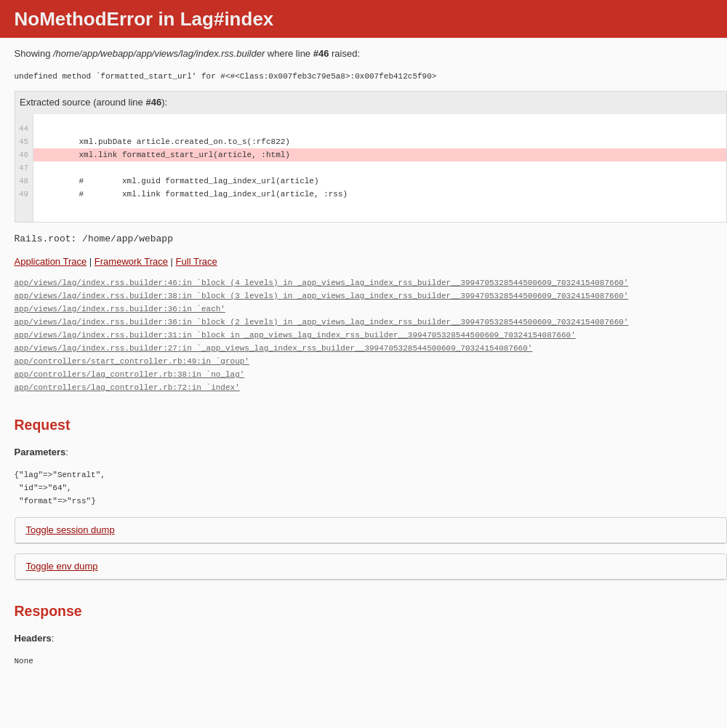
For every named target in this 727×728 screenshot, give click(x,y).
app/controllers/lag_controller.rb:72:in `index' (127, 387)
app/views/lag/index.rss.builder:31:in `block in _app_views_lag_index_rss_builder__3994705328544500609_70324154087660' (295, 335)
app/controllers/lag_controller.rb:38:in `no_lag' (130, 374)
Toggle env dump (62, 566)
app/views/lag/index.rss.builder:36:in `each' (120, 309)
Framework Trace (131, 261)
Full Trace (197, 261)
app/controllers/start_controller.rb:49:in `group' (132, 361)
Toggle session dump (71, 530)
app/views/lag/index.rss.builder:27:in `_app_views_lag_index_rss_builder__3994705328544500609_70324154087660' (274, 348)
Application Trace (51, 261)
